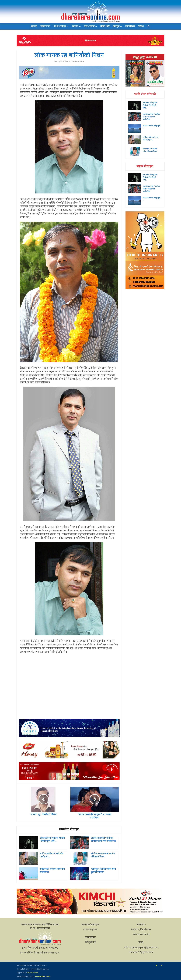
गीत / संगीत (89, 26)
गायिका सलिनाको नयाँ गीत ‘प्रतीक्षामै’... (52, 855)
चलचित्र (75, 26)
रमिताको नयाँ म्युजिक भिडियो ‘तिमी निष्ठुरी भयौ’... (52, 840)
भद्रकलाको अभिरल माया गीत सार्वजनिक (52, 871)
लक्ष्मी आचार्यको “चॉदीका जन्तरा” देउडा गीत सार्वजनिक (104, 840)
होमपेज (34, 26)
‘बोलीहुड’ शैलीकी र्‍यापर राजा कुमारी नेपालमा (103, 871)
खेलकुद (116, 26)
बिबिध (141, 26)
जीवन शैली (105, 26)
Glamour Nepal (32, 973)
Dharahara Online (77, 61)
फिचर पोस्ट (45, 26)
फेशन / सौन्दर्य (60, 26)
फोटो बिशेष (130, 26)
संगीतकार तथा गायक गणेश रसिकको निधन (103, 855)
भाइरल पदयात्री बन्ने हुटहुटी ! (152, 127)
